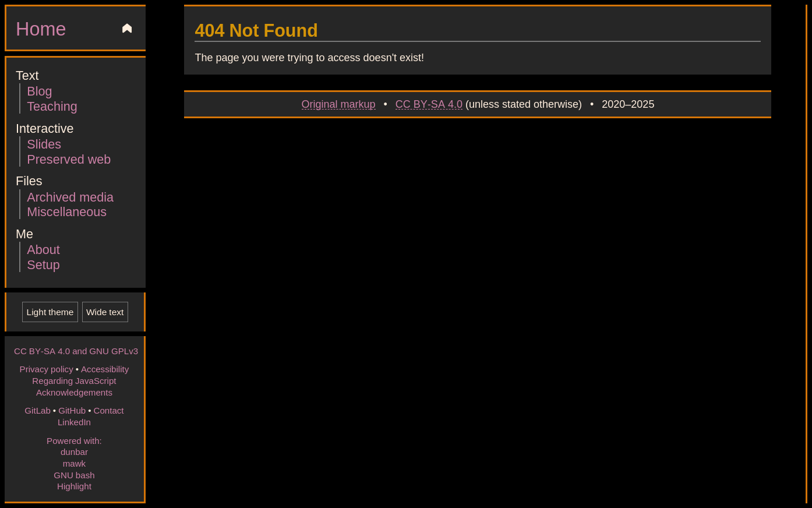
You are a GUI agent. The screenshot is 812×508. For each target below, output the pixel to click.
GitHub (72, 410)
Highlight (74, 486)
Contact (108, 410)
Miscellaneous (67, 211)
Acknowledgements (74, 392)
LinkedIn (74, 422)
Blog (39, 91)
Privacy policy (47, 369)
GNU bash (74, 475)
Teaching (52, 106)
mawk (74, 463)
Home (41, 28)
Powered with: (74, 440)
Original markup (339, 104)
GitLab (38, 410)
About (43, 249)
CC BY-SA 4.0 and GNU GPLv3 (76, 351)
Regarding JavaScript (74, 380)
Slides (44, 144)
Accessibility (105, 369)
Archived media (70, 197)
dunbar (74, 451)
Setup (43, 264)
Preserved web (69, 159)
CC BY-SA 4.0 (429, 104)
